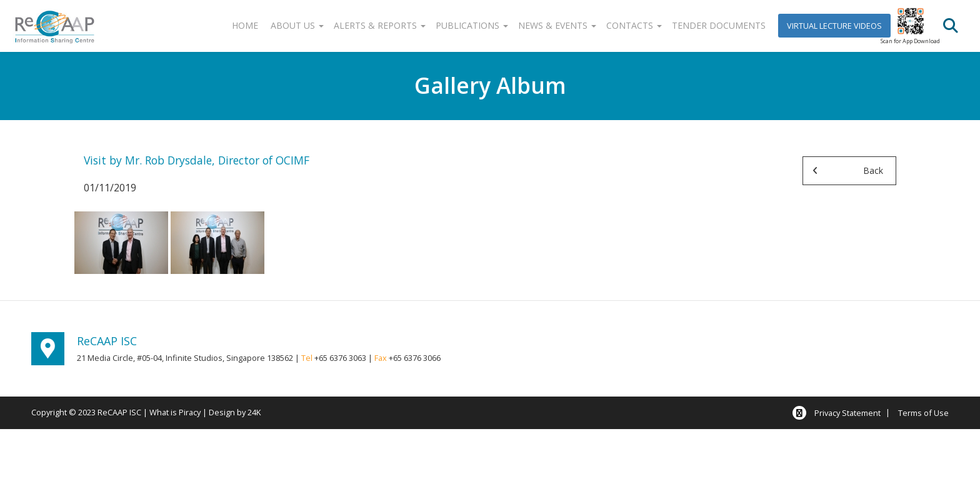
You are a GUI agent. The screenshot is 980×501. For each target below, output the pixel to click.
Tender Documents (719, 25)
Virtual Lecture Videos (834, 26)
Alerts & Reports (380, 25)
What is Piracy (175, 412)
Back (873, 170)
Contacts (634, 25)
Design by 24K (235, 412)
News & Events (557, 25)
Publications (472, 25)
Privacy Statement (847, 413)
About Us (297, 25)
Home (245, 25)
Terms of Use (923, 413)
